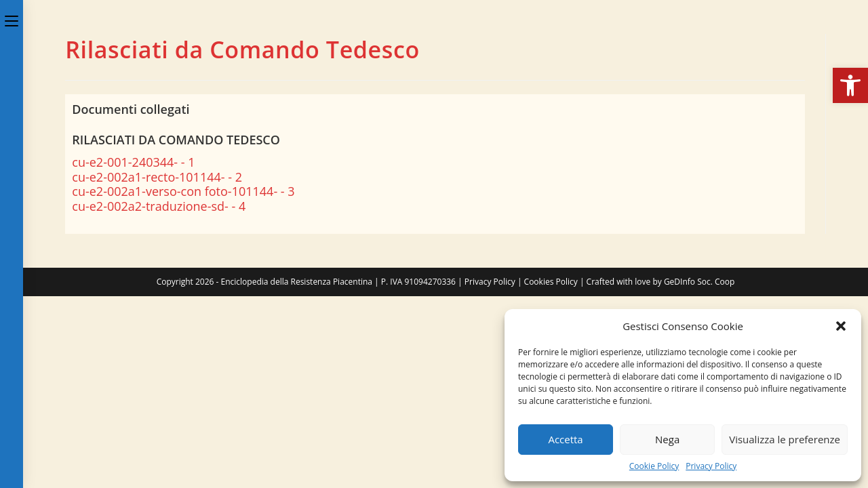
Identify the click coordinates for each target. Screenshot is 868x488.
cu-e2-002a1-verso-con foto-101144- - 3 (183, 191)
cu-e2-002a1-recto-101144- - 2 (157, 177)
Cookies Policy (551, 282)
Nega (667, 439)
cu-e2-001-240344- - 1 (133, 162)
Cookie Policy (654, 466)
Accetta (565, 439)
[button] (850, 85)
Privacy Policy (711, 466)
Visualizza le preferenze (785, 439)
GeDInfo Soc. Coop (699, 282)
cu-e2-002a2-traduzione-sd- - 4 (159, 206)
